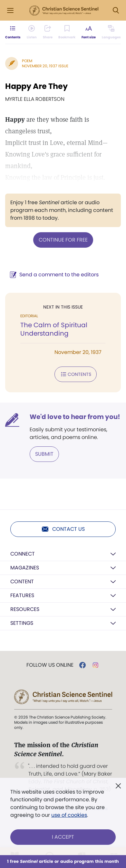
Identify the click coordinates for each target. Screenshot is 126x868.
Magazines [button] (25, 568)
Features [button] (22, 595)
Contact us (63, 529)
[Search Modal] (116, 10)
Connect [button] (23, 554)
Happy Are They (36, 86)
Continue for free (63, 240)
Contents (76, 374)
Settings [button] (22, 623)
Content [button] (22, 582)
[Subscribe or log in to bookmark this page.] (67, 32)
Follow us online (50, 665)
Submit (44, 454)
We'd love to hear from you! (75, 417)
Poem (27, 61)
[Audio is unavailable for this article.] (32, 32)
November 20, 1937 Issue (45, 66)
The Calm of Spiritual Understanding (54, 329)
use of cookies (69, 815)
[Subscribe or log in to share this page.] (48, 32)
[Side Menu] (10, 10)
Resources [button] (25, 609)
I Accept (63, 837)
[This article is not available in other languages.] (111, 32)
